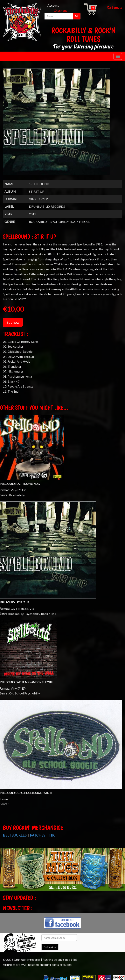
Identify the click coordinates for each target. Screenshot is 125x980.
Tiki (52, 835)
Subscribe (50, 947)
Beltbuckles (15, 835)
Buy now (13, 322)
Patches (38, 835)
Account (53, 5)
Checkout (60, 10)
